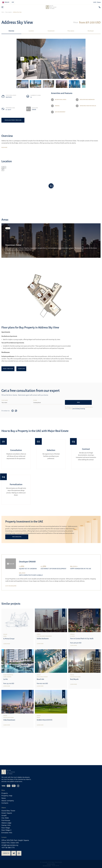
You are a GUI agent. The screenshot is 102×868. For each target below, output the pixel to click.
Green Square (7, 813)
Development (47, 866)
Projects (5, 793)
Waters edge (6, 823)
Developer (91, 31)
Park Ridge (6, 828)
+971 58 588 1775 (8, 848)
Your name (5, 400)
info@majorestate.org (10, 845)
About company (8, 801)
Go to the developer (11, 586)
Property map (7, 796)
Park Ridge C (6, 830)
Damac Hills (6, 825)
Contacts (5, 803)
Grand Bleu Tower (8, 811)
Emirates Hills (7, 833)
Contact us (6, 853)
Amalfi (4, 816)
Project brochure (8, 369)
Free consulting (17, 537)
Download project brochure (13, 120)
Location (31, 31)
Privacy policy (51, 864)
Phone (35, 400)
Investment (51, 31)
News (4, 798)
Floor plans (71, 31)
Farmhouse (6, 821)
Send (78, 402)
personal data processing (79, 409)
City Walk (5, 818)
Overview (11, 31)
